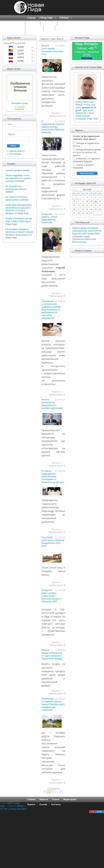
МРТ (85, 234)
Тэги (53, 39)
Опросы (31, 804)
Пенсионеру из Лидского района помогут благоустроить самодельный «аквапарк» (53, 704)
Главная (31, 18)
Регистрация (15, 154)
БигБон (91, 234)
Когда (75, 234)
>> (60, 792)
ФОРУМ (49, 28)
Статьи (56, 799)
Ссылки (43, 804)
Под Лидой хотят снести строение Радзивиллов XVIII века (53, 541)
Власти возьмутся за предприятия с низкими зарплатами (52, 404)
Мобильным (90, 239)
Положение (93, 228)
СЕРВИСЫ (48, 23)
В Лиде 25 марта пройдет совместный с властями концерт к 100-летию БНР (51, 596)
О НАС (63, 23)
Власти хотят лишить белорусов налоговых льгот (53, 50)
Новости (44, 39)
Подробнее (87, 58)
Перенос (76, 228)
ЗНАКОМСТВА (34, 28)
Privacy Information (18, 809)
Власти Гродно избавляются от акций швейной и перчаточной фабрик (52, 654)
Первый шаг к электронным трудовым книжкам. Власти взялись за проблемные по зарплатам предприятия (51, 310)
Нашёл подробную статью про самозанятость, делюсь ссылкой (18, 178)
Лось (80, 234)
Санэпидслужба (80, 231)
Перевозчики (78, 239)
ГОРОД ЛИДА (47, 18)
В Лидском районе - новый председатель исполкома (49, 218)
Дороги (84, 228)
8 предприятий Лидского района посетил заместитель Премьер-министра (53, 127)
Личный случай (13, 170)
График (87, 237)
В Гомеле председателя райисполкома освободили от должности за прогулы (53, 477)
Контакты (56, 804)
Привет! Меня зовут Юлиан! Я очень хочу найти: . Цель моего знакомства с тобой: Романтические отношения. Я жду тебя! (87, 110)
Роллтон (98, 231)
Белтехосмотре (79, 242)
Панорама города (19, 103)
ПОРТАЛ (32, 23)
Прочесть (56, 113)
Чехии (90, 231)
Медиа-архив (70, 799)
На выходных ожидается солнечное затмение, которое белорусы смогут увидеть (19, 232)
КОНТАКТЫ (33, 33)
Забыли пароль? (17, 151)
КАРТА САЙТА (64, 28)
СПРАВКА (65, 18)
